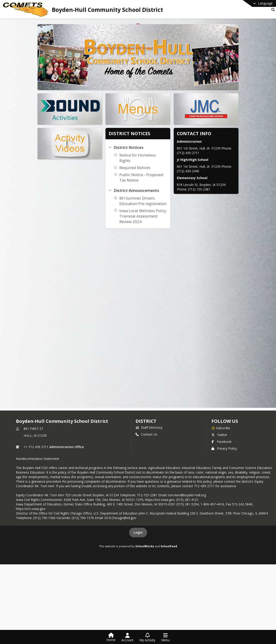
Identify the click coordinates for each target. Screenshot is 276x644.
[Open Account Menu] (127, 637)
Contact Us (146, 434)
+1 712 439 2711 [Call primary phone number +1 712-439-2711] (36, 447)
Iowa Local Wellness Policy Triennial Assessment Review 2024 (138, 216)
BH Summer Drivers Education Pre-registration (138, 201)
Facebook (221, 442)
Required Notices (130, 168)
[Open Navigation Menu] (165, 637)
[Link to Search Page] (272, 10)
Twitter (219, 435)
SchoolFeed (169, 546)
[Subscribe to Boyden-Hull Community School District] (221, 428)
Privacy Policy (224, 448)
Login (138, 532)
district (146, 421)
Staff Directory (149, 427)
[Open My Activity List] (147, 637)
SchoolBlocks (145, 546)
